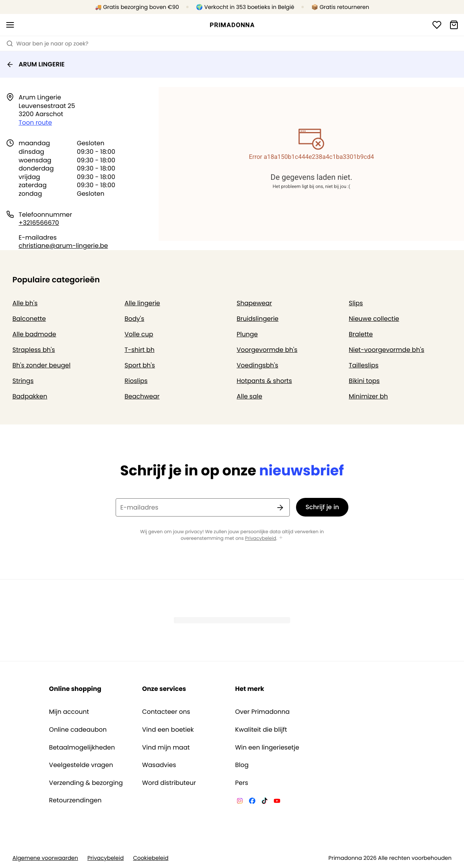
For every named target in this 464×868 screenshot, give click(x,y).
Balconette (29, 319)
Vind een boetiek (168, 730)
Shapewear (254, 303)
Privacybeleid (261, 538)
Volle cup (139, 334)
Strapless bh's (34, 350)
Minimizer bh (368, 396)
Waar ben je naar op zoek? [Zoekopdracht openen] (47, 43)
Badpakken (30, 396)
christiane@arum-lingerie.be (63, 246)
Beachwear (142, 396)
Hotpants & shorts (264, 381)
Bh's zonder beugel (42, 365)
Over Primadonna (262, 712)
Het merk (250, 689)
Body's (134, 319)
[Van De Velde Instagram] (240, 802)
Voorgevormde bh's (267, 350)
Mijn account (69, 712)
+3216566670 (39, 223)
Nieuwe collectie (374, 319)
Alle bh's (25, 303)
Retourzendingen (75, 800)
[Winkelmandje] (454, 25)
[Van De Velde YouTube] (277, 802)
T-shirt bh (139, 350)
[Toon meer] (281, 538)
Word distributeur (169, 783)
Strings (23, 381)
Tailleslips (364, 365)
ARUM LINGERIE (35, 64)
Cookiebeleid (151, 858)
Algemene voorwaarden (45, 858)
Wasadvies (159, 765)
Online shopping (75, 689)
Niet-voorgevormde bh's (387, 350)
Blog (242, 765)
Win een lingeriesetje (267, 748)
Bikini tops (364, 381)
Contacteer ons (166, 712)
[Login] (437, 25)
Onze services (164, 689)
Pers (242, 783)
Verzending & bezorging (86, 783)
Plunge (247, 334)
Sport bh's (140, 365)
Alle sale (249, 396)
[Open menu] (10, 25)
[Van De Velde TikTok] (265, 802)
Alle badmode (34, 334)
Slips (356, 303)
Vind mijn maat (166, 748)
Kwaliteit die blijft (261, 730)
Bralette (361, 334)
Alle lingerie (142, 303)
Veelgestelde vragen (81, 765)
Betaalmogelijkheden (82, 748)
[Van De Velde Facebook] (252, 802)
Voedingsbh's (257, 365)
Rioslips (136, 381)
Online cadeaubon (78, 730)
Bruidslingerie (258, 319)
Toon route (35, 123)
